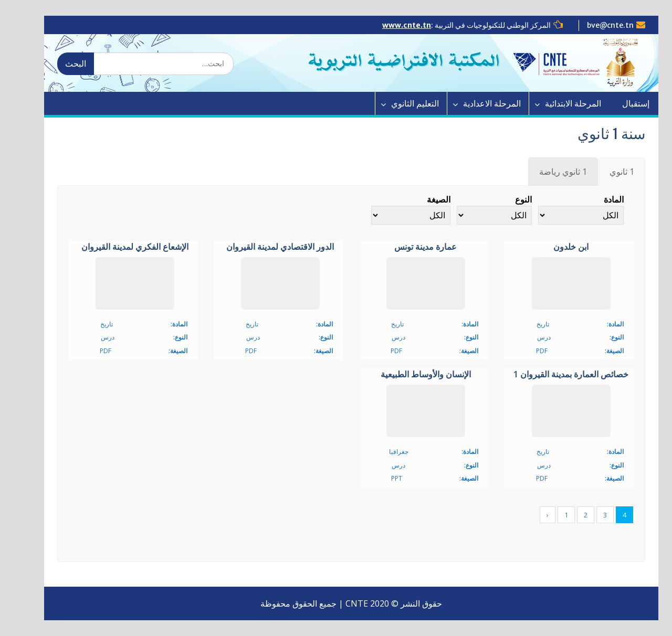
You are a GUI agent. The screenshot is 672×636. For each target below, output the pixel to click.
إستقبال (619, 103)
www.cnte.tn (391, 25)
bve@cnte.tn (595, 25)
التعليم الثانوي (399, 103)
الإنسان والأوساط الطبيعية (411, 375)
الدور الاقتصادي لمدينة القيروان (265, 247)
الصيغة (423, 199)
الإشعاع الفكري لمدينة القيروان (120, 247)
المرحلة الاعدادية (476, 103)
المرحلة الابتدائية (557, 103)
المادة (598, 199)
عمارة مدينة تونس (410, 247)
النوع (508, 199)
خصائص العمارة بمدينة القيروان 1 (556, 375)
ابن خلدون (556, 247)
